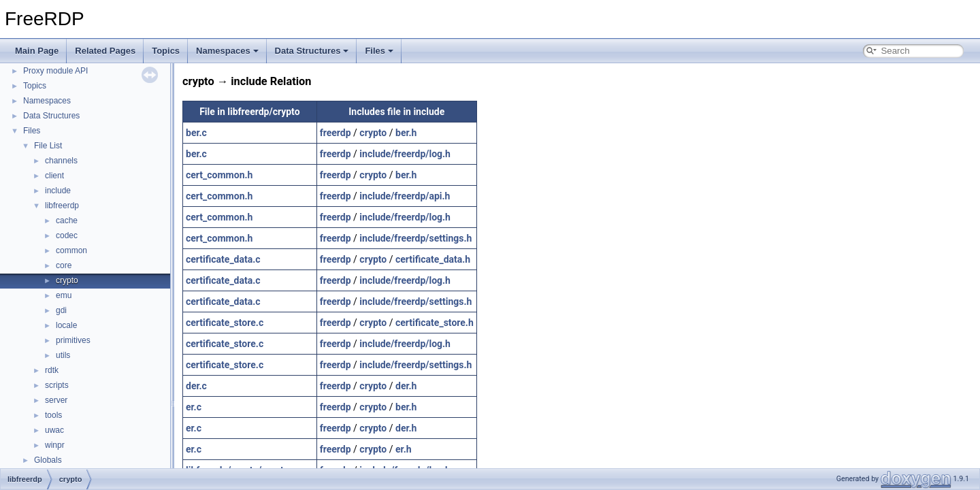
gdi (61, 310)
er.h (404, 449)
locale (66, 325)
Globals (48, 460)
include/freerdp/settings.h (415, 238)
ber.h (406, 133)
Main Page (37, 51)
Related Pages (105, 51)
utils (63, 355)
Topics (166, 51)
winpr (55, 445)
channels (61, 161)
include (58, 191)
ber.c (196, 133)
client (54, 176)
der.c (196, 386)
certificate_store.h (435, 323)
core (64, 265)
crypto (67, 280)
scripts (57, 385)
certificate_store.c (225, 323)
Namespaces (227, 51)
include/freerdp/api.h (405, 196)
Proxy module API (55, 71)
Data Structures (312, 51)
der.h (406, 386)
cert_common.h (219, 175)
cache (67, 220)
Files (379, 51)
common (71, 250)
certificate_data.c (223, 259)
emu (64, 295)
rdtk (52, 370)
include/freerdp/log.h (405, 154)
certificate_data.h (433, 259)
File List (48, 146)
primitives (73, 340)
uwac (54, 430)
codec (67, 235)
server (56, 400)
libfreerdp (62, 206)
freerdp (336, 133)
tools (53, 415)
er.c (194, 407)
